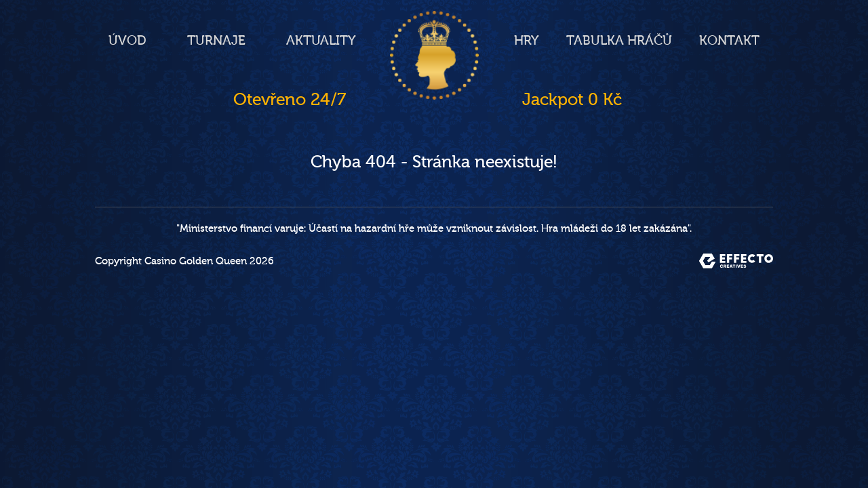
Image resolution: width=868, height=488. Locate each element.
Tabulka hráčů (619, 41)
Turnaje (216, 41)
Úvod (127, 41)
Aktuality (321, 41)
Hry (527, 41)
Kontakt (729, 41)
